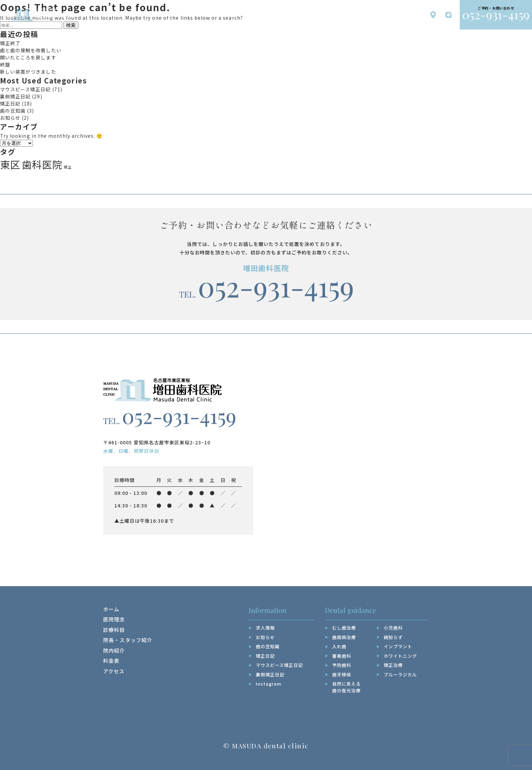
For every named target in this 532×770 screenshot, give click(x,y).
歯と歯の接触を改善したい (31, 50)
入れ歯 (339, 646)
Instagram (269, 684)
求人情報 (265, 628)
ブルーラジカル (400, 675)
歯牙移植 (342, 675)
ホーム (111, 609)
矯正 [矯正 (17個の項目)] (68, 167)
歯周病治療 (344, 637)
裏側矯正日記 (15, 96)
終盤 (5, 64)
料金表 (111, 661)
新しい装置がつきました (28, 72)
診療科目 (114, 630)
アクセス (114, 671)
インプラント (398, 646)
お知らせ (10, 118)
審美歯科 (342, 656)
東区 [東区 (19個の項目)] (10, 164)
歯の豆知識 (13, 111)
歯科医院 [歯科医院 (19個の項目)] (42, 164)
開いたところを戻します (28, 57)
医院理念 (114, 619)
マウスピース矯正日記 (25, 89)
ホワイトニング (400, 656)
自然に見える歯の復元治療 (346, 687)
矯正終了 (10, 43)
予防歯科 (342, 665)
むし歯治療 (344, 628)
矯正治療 (393, 665)
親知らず (393, 637)
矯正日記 (10, 103)
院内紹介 (114, 650)
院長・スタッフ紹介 (128, 640)
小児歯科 (393, 628)
